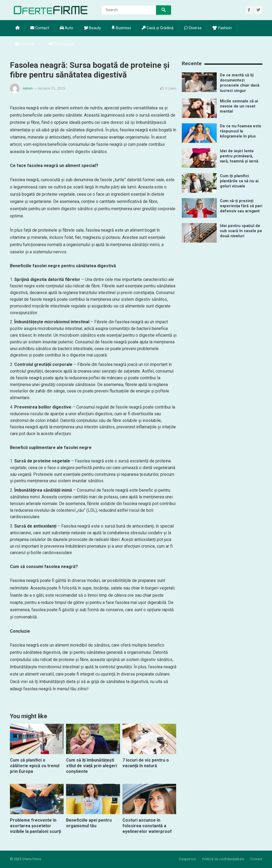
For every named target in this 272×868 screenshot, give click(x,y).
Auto (67, 28)
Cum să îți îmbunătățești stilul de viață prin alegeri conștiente (92, 766)
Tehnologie (61, 44)
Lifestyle (25, 44)
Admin (28, 88)
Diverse (193, 28)
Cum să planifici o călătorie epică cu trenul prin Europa (35, 766)
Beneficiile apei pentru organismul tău (89, 823)
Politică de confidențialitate (223, 859)
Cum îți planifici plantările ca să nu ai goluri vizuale (239, 181)
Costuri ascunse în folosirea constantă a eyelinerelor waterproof (147, 826)
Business (121, 28)
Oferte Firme (32, 859)
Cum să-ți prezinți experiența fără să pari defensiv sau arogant (241, 206)
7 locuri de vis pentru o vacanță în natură (146, 763)
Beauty (93, 28)
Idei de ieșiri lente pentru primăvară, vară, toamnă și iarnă (239, 156)
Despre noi (188, 859)
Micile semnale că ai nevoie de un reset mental (239, 106)
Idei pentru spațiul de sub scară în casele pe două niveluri (241, 231)
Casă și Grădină (158, 28)
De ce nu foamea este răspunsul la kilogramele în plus (241, 131)
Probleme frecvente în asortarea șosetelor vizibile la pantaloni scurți (35, 826)
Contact (40, 28)
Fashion (222, 28)
